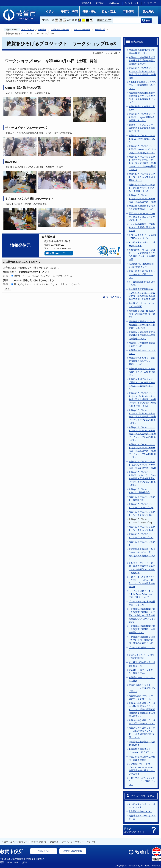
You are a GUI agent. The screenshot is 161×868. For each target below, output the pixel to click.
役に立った (19, 276)
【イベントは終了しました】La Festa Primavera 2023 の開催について (141, 594)
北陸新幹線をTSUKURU (140, 811)
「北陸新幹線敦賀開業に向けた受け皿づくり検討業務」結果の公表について (142, 640)
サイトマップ (150, 3)
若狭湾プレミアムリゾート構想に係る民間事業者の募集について (142, 128)
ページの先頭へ (113, 297)
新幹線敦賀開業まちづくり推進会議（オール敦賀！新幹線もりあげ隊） (142, 325)
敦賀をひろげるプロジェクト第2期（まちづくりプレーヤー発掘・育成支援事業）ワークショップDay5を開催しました (142, 479)
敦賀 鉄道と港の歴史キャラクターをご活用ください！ (142, 274)
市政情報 (42, 30)
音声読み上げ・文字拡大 (93, 3)
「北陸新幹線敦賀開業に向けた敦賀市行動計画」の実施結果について (142, 629)
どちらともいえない (40, 276)
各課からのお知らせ (60, 30)
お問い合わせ (44, 851)
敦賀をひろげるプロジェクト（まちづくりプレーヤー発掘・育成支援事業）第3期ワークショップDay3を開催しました (142, 163)
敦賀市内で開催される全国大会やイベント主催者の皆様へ (142, 372)
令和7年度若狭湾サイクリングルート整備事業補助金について (142, 85)
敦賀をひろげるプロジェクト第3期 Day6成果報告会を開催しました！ (142, 117)
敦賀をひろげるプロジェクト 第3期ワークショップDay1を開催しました (142, 188)
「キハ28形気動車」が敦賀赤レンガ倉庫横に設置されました (142, 227)
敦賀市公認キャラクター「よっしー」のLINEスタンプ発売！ (142, 688)
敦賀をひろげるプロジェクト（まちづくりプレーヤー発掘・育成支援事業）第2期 (142, 465)
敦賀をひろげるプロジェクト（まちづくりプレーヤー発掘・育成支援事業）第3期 (142, 199)
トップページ (28, 30)
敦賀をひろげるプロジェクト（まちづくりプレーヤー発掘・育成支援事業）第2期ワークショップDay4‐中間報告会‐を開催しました (142, 400)
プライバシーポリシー (73, 842)
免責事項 (54, 842)
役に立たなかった (64, 276)
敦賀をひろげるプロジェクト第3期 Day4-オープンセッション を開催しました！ (142, 149)
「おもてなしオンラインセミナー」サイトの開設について (142, 781)
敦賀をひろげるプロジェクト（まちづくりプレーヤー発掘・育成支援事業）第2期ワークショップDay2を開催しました (142, 434)
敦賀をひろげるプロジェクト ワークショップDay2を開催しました (142, 177)
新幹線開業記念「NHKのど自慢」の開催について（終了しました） (142, 314)
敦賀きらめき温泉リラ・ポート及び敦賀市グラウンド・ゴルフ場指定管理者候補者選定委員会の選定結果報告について (142, 710)
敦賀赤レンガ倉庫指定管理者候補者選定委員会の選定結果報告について (142, 61)
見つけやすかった (23, 284)
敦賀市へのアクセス (73, 851)
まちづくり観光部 (82, 30)
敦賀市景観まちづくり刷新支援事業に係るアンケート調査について (142, 361)
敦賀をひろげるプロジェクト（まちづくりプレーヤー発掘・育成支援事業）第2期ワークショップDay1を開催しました (142, 451)
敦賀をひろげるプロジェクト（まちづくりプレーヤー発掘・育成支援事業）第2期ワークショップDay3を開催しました (142, 417)
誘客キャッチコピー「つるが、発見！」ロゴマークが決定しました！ (142, 217)
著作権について (39, 842)
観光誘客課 (100, 30)
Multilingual (114, 3)
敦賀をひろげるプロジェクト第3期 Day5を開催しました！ (142, 139)
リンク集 (91, 842)
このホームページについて (15, 842)
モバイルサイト (132, 3)
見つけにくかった (71, 284)
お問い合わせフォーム (60, 253)
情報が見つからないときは (134, 830)
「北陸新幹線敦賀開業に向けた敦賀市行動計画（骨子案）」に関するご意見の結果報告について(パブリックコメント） (142, 616)
